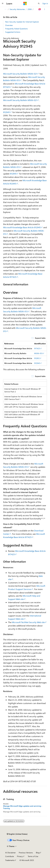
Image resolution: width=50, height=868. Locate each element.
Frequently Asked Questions (16, 29)
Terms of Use (33, 856)
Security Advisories (17, 9)
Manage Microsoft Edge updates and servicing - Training (23, 807)
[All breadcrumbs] (5, 9)
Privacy (20, 856)
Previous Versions (26, 853)
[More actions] (45, 9)
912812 (37, 358)
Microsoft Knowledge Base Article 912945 (22, 227)
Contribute (10, 856)
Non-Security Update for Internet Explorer (22, 22)
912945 (6, 112)
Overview (9, 25)
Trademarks (10, 860)
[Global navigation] (3, 3)
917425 (37, 348)
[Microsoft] (25, 3)
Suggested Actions (13, 32)
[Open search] (39, 3)
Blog (38, 853)
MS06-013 (38, 353)
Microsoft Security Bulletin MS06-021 (20, 74)
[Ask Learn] (40, 9)
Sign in (45, 3)
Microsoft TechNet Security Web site (28, 622)
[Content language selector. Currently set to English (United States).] (17, 834)
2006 (30, 9)
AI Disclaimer (10, 853)
